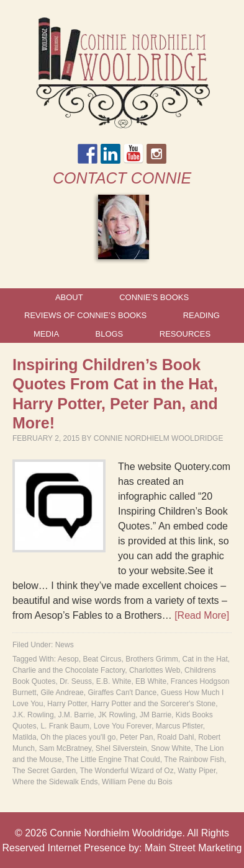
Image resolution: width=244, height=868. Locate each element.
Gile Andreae (62, 693)
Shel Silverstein (121, 748)
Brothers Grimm (152, 659)
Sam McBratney (65, 748)
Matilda (25, 737)
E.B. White (114, 681)
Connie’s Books (154, 297)
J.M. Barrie (76, 715)
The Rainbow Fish (194, 759)
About (69, 297)
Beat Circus (102, 659)
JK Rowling (117, 715)
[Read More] (202, 615)
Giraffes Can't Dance (122, 693)
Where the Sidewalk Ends (55, 782)
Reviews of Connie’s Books (85, 315)
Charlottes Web (155, 670)
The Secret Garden (44, 771)
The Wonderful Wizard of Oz (127, 771)
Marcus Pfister (179, 726)
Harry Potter (67, 704)
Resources (185, 334)
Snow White (171, 748)
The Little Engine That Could (113, 759)
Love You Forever (123, 726)
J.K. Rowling (33, 715)
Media (46, 334)
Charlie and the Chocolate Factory (69, 670)
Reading (201, 315)
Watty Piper (197, 771)
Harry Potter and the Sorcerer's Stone (153, 704)
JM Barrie (156, 715)
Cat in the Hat (205, 659)
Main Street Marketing (193, 848)
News (65, 645)
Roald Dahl (175, 737)
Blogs (110, 334)
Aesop (68, 659)
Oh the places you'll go (78, 737)
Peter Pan (136, 737)
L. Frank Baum (65, 726)
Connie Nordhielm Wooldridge (159, 438)
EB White (151, 681)
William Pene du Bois (137, 782)
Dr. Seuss (76, 681)
